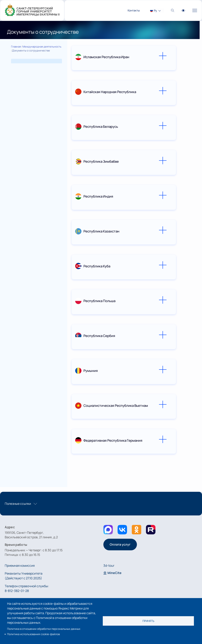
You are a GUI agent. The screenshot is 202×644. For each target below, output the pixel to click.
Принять (148, 621)
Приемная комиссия (20, 566)
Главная (16, 47)
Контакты (134, 10)
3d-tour (109, 566)
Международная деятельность (42, 47)
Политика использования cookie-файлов (33, 634)
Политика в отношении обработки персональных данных (44, 629)
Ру (155, 11)
